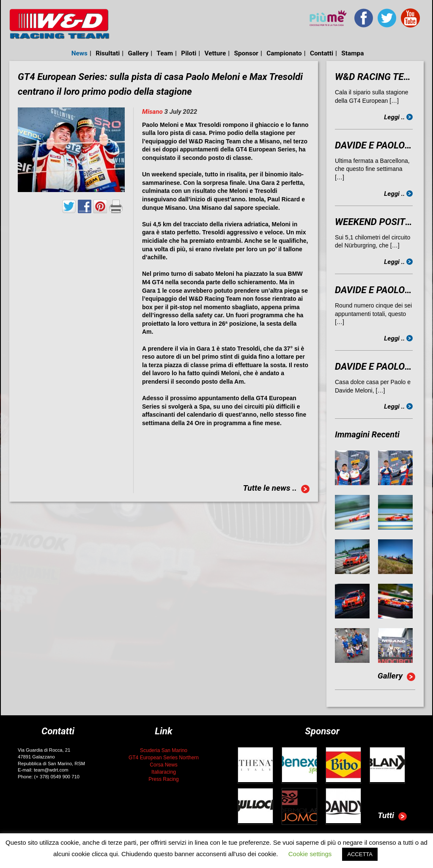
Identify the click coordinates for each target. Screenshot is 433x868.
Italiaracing (164, 772)
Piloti (189, 53)
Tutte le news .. (276, 489)
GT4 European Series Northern (164, 758)
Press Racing (163, 779)
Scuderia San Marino (164, 750)
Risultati (108, 53)
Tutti (392, 816)
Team (165, 53)
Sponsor (246, 53)
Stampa (352, 53)
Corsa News (163, 765)
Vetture (215, 53)
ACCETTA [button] (360, 854)
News (79, 53)
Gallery (138, 53)
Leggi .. (398, 117)
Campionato (284, 53)
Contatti (322, 53)
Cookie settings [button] (310, 854)
